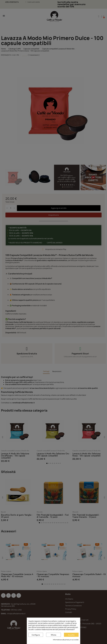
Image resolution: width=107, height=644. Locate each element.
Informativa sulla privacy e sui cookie (66, 640)
